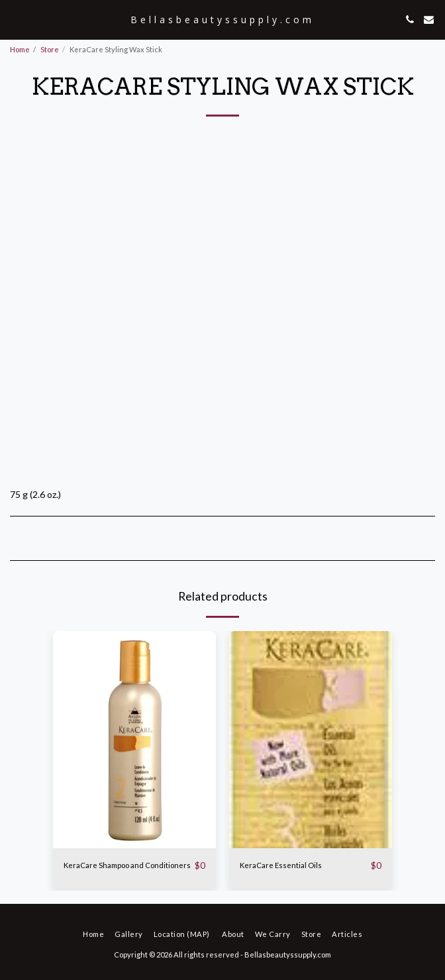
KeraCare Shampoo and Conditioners (127, 865)
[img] (134, 740)
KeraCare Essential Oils (281, 865)
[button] (15, 19)
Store (50, 49)
